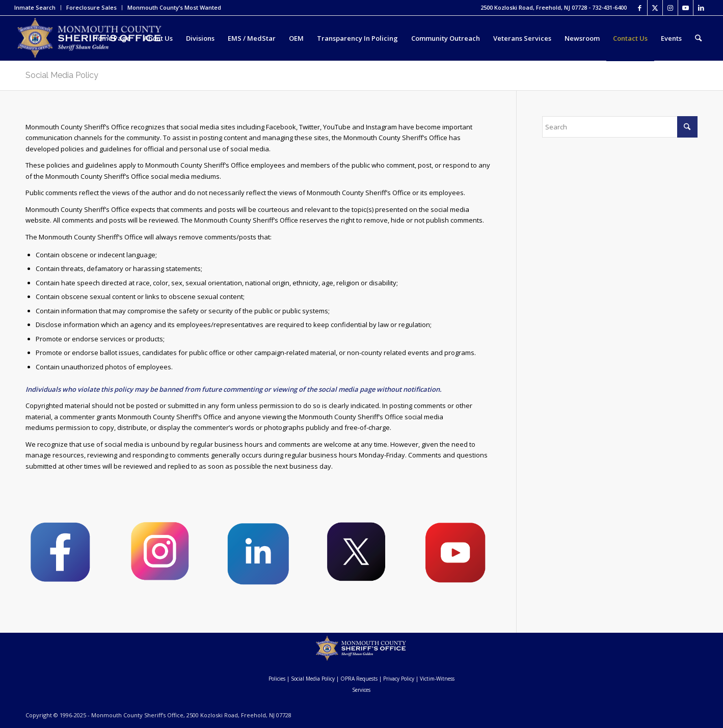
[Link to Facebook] (640, 8)
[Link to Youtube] (686, 8)
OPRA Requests (359, 679)
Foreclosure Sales (91, 7)
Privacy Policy (399, 679)
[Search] (698, 38)
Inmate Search (35, 7)
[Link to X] (655, 8)
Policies (277, 679)
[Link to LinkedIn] (701, 8)
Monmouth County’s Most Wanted (174, 7)
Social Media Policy (62, 75)
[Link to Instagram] (670, 8)
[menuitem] (38, 8)
